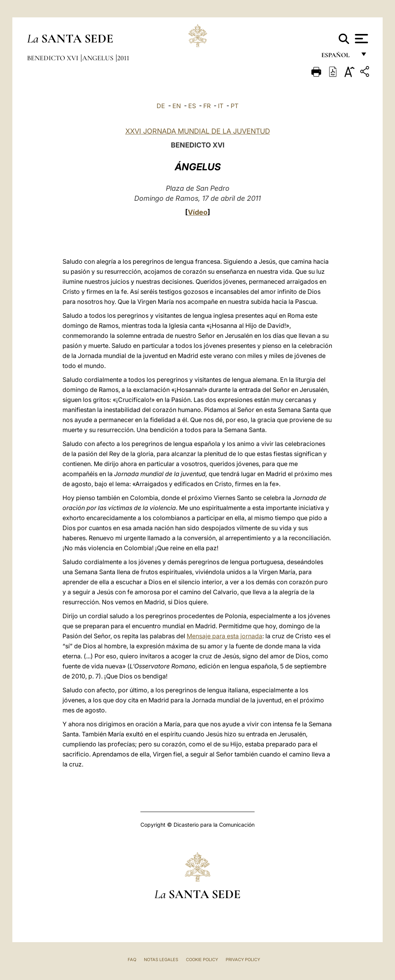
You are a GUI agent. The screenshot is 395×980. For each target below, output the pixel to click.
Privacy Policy (243, 960)
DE (161, 106)
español (338, 57)
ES (192, 106)
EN (177, 106)
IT (221, 106)
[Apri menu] (360, 39)
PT (235, 106)
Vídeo (198, 212)
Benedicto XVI (53, 58)
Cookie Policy (202, 960)
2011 (123, 58)
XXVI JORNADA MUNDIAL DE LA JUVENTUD (198, 131)
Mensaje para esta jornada (225, 636)
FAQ (132, 960)
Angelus (99, 58)
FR (207, 106)
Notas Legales (161, 960)
